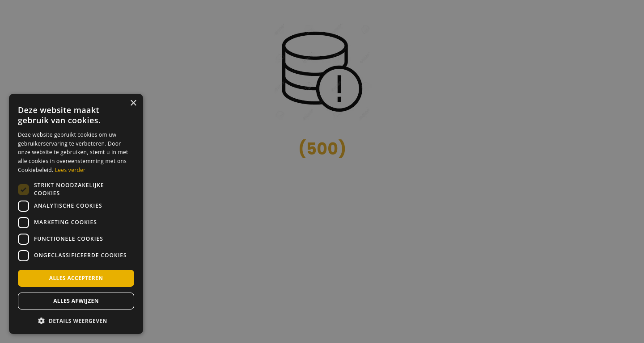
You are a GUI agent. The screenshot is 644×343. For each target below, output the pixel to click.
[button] (76, 320)
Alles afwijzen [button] (76, 301)
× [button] (133, 103)
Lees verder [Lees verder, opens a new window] (70, 170)
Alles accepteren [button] (76, 278)
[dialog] (76, 214)
